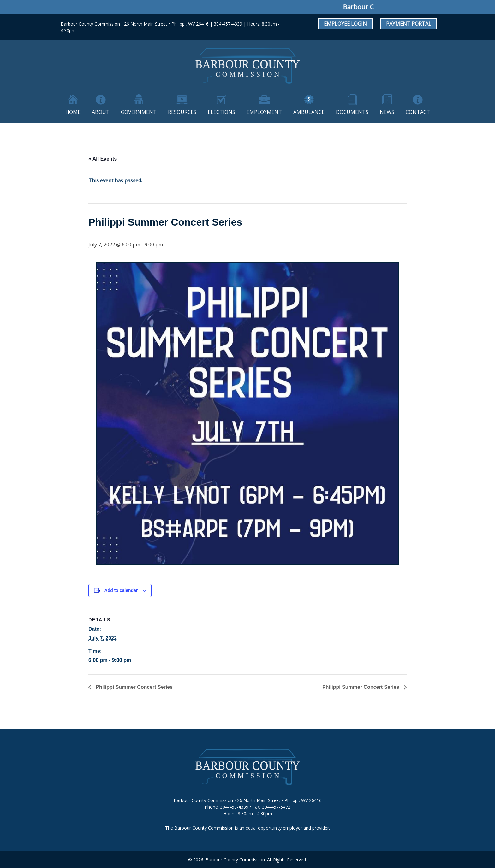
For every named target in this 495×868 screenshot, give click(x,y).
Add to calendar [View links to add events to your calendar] (121, 590)
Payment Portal (409, 24)
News (387, 112)
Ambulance (309, 112)
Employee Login (345, 24)
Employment (264, 112)
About (101, 112)
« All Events (103, 159)
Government (139, 112)
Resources (182, 112)
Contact (418, 112)
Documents (352, 112)
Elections (221, 112)
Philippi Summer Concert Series (134, 687)
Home (73, 112)
